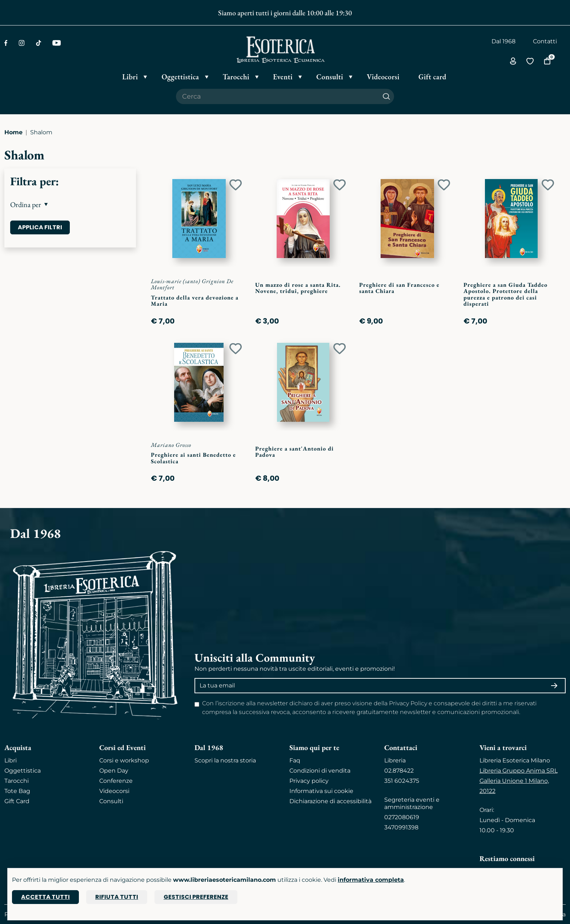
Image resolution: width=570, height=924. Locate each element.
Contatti (545, 41)
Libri (11, 760)
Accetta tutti (45, 897)
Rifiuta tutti (117, 897)
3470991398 (401, 827)
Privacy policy (309, 781)
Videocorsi (114, 791)
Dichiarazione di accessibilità (330, 801)
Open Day (114, 771)
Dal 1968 (503, 41)
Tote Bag (17, 791)
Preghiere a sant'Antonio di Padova (294, 452)
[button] (70, 205)
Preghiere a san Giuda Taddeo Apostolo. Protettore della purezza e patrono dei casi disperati (505, 294)
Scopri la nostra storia (225, 760)
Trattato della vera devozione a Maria (195, 301)
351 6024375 (402, 781)
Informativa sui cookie (321, 791)
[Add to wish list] (236, 185)
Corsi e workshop (124, 760)
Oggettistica (23, 771)
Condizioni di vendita (320, 771)
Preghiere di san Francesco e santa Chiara (399, 288)
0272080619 (402, 817)
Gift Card (17, 801)
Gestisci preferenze (196, 897)
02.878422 (399, 771)
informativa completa (371, 880)
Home (13, 132)
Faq (295, 760)
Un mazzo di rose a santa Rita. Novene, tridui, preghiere (298, 288)
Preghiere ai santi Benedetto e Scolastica (193, 458)
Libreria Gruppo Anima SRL (519, 771)
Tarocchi (17, 781)
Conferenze (116, 781)
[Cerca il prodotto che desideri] (277, 96)
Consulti (111, 801)
